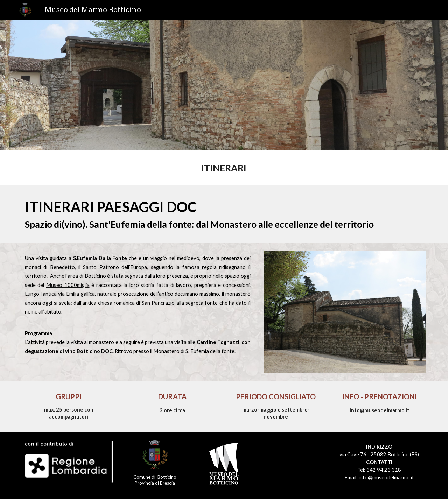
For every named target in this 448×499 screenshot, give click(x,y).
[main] (224, 168)
